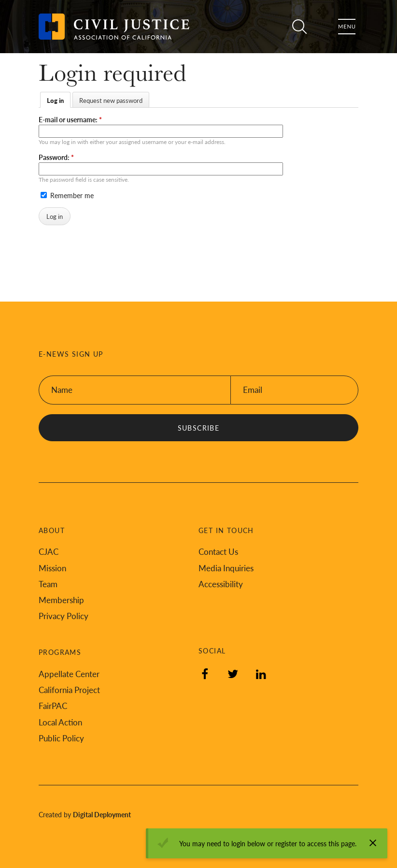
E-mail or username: (70, 119)
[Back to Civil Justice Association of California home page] (114, 27)
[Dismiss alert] (373, 843)
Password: (56, 157)
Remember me (67, 195)
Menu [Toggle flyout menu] (347, 27)
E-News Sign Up (71, 354)
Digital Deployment (102, 814)
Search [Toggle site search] (299, 27)
